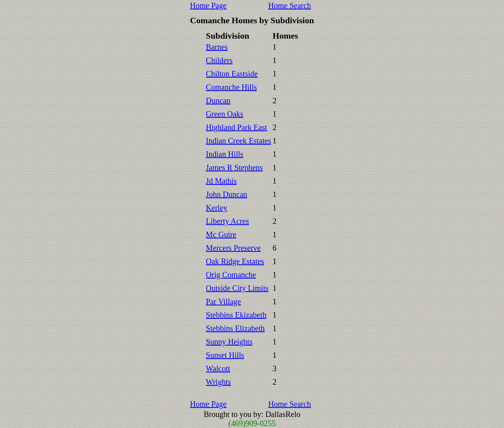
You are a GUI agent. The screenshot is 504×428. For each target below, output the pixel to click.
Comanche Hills (231, 87)
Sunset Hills (225, 355)
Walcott (218, 368)
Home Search (289, 6)
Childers (219, 60)
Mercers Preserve (233, 248)
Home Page (208, 6)
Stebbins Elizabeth (235, 328)
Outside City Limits (237, 288)
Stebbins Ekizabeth (236, 315)
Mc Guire (221, 234)
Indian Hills (225, 154)
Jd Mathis (221, 181)
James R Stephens (234, 167)
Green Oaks (225, 114)
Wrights (219, 382)
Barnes (217, 47)
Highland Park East (237, 127)
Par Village (223, 301)
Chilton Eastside (232, 74)
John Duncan (227, 194)
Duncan (218, 100)
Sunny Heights (229, 342)
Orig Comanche (231, 275)
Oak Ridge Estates (235, 261)
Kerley (217, 208)
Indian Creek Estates (239, 141)
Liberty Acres (227, 221)
